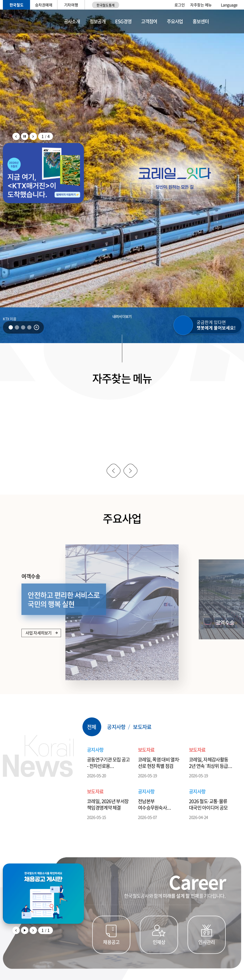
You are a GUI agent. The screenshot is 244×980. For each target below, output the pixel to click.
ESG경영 (123, 21)
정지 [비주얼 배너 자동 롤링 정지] (36, 327)
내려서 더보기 (122, 316)
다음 (130, 471)
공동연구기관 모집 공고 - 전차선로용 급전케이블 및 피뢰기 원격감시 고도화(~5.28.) (108, 778)
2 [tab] (17, 327)
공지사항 (116, 742)
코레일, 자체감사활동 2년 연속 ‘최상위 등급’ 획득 (209, 778)
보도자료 (142, 742)
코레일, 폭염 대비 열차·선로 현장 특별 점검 (159, 778)
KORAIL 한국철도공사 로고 (26, 21)
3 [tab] (23, 327)
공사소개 (72, 21)
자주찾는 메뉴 (201, 5)
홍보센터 (201, 21)
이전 (113, 471)
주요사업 (175, 21)
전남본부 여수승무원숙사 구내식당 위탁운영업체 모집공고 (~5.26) (159, 820)
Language (229, 5)
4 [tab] (29, 327)
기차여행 (71, 5)
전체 (91, 742)
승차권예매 (44, 5)
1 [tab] (11, 327)
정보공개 (98, 21)
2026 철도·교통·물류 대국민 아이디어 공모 (208, 820)
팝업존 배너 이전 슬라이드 (16, 136)
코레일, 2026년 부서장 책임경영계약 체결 (108, 820)
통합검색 (226, 22)
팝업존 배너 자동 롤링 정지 (25, 136)
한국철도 (16, 5)
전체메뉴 (238, 21)
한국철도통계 (105, 5)
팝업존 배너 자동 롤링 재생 (25, 946)
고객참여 (149, 21)
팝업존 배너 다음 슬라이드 (33, 136)
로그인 (180, 5)
